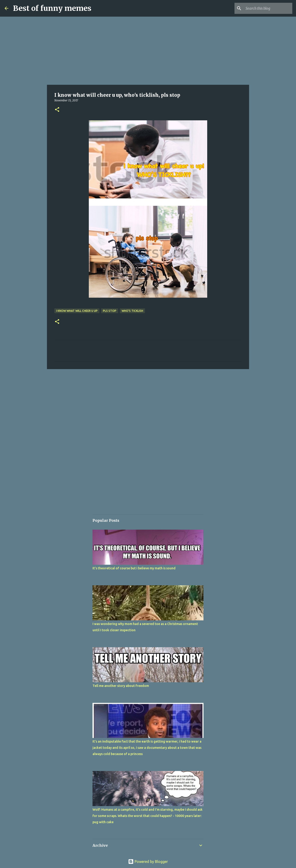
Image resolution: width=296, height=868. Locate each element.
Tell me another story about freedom (121, 686)
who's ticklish (132, 311)
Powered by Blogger (148, 862)
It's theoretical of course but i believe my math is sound (134, 568)
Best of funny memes (52, 8)
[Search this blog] (268, 8)
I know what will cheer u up (77, 311)
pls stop (110, 311)
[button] (57, 110)
